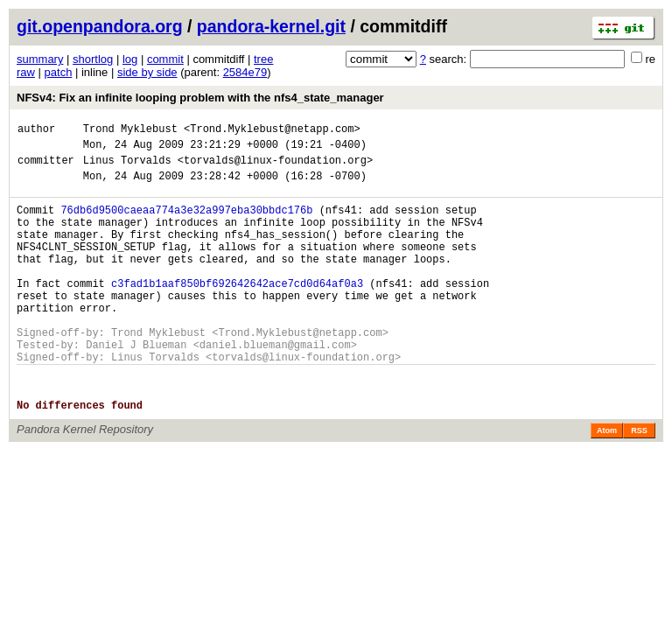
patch (59, 72)
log (130, 59)
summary (40, 59)
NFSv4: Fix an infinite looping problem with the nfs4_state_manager (200, 98)
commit (165, 59)
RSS (639, 480)
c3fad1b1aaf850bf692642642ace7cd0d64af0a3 (237, 312)
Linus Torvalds (127, 168)
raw (26, 72)
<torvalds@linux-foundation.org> (275, 168)
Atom (607, 480)
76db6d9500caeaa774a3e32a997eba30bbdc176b (186, 223)
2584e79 (245, 72)
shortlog (93, 59)
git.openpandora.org (100, 26)
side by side (147, 72)
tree (263, 59)
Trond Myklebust (130, 131)
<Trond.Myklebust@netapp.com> (272, 131)
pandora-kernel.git (271, 26)
